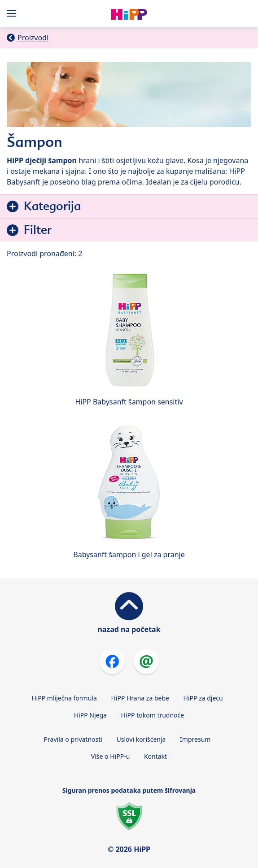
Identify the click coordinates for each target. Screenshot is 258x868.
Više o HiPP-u (110, 756)
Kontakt (155, 756)
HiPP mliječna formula (64, 698)
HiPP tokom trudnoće (153, 715)
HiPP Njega (90, 715)
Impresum (195, 739)
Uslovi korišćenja (141, 739)
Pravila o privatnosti (73, 739)
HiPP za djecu (203, 698)
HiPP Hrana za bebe (140, 698)
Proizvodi (33, 38)
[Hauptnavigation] (13, 13)
